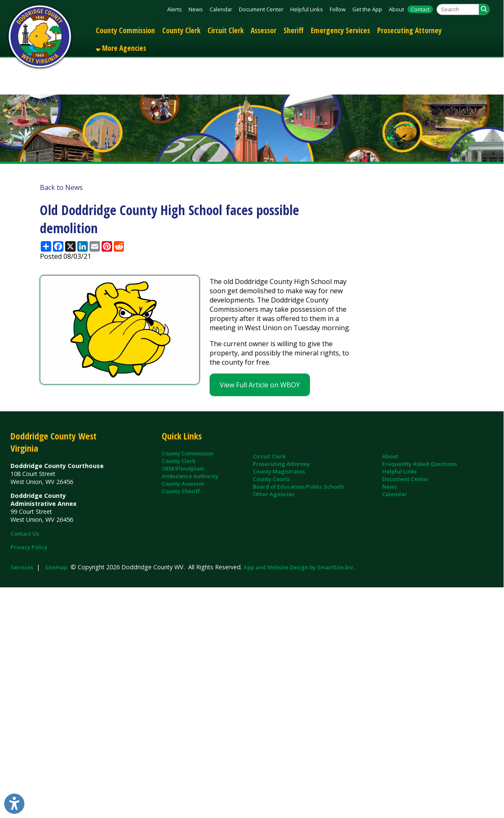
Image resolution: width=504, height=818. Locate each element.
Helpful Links (307, 9)
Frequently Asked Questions (420, 464)
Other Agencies (274, 494)
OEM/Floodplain (183, 468)
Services (22, 567)
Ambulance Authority (190, 476)
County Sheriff (181, 491)
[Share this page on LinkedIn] (83, 246)
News (196, 9)
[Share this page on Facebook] (58, 246)
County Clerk (181, 30)
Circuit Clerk (226, 30)
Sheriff (294, 30)
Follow (338, 9)
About (396, 9)
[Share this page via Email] (95, 246)
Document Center (261, 9)
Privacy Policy (29, 547)
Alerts (175, 9)
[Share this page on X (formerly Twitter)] (70, 246)
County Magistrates (279, 471)
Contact (420, 9)
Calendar (221, 9)
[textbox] (458, 9)
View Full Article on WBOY (260, 385)
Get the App (367, 9)
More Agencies (121, 48)
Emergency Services (340, 30)
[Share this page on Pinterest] (107, 246)
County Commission (125, 30)
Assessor (264, 30)
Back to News (61, 187)
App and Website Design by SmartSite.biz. (299, 567)
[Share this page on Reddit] (119, 246)
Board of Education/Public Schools (299, 487)
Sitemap (56, 567)
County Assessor (183, 484)
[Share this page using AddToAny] (46, 246)
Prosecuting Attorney (409, 30)
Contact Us (25, 534)
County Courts (271, 479)
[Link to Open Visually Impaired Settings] (14, 804)
